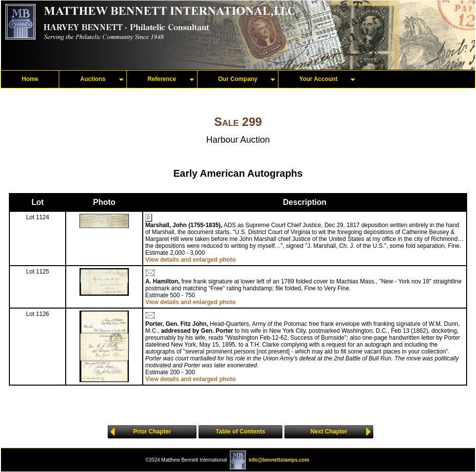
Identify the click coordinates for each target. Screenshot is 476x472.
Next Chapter (329, 432)
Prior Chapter (152, 432)
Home (30, 79)
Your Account (318, 79)
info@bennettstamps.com (279, 460)
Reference (162, 79)
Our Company (238, 79)
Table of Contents (240, 432)
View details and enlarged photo (190, 260)
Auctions (93, 79)
